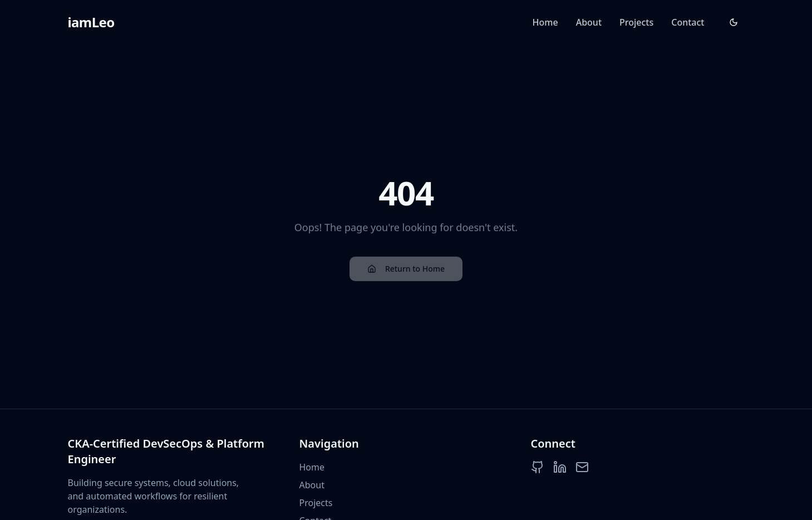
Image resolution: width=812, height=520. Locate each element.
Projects (636, 22)
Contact (688, 22)
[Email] (582, 467)
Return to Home (406, 270)
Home (545, 22)
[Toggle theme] (734, 22)
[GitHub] (538, 467)
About (589, 22)
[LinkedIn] (560, 467)
